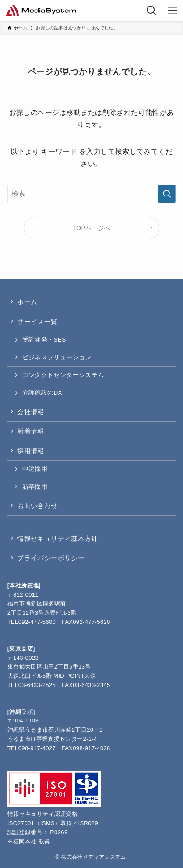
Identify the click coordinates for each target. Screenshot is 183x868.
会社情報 (31, 412)
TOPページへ (91, 228)
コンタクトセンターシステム (63, 375)
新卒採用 (35, 487)
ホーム (27, 302)
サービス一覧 (37, 322)
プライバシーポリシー (51, 558)
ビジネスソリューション (57, 358)
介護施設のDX (42, 393)
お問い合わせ (37, 506)
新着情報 (31, 431)
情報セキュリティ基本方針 (58, 539)
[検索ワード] (92, 194)
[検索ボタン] (151, 11)
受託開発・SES (44, 340)
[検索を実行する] (167, 194)
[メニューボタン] (172, 11)
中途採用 (35, 469)
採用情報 (31, 451)
